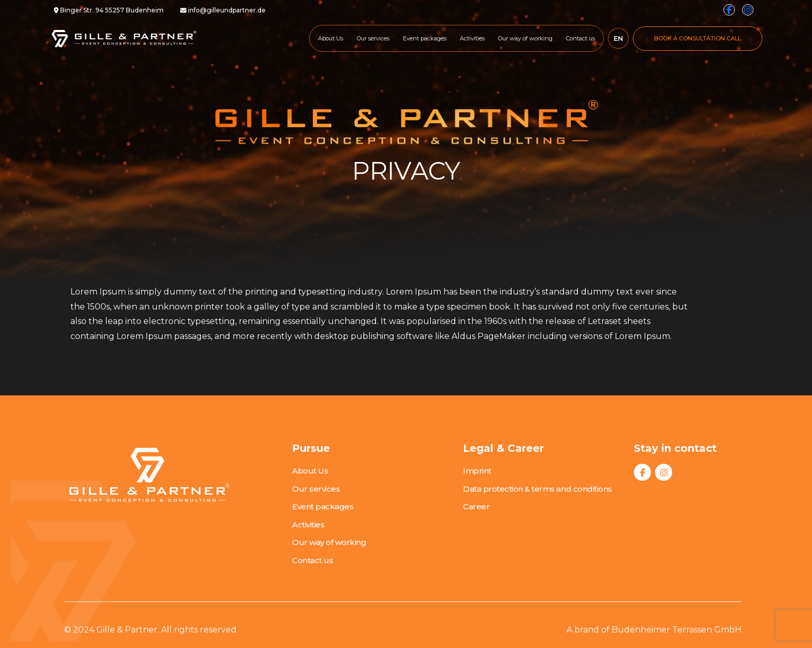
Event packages (425, 38)
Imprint (477, 471)
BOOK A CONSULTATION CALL (698, 38)
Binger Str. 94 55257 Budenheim (109, 10)
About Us (331, 38)
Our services (373, 38)
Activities (472, 38)
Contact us (581, 38)
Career (476, 506)
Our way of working (525, 38)
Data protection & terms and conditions (538, 489)
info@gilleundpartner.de (223, 10)
